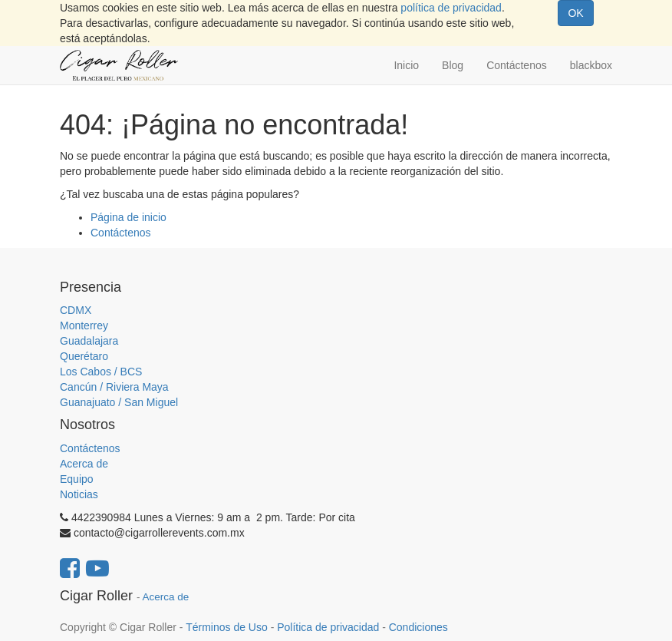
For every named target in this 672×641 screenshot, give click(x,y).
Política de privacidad (328, 627)
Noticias (79, 494)
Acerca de (84, 464)
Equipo (77, 479)
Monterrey (84, 325)
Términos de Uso (227, 627)
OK (575, 13)
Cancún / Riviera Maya (114, 387)
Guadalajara (89, 341)
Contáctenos (121, 233)
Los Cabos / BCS (101, 372)
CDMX (76, 310)
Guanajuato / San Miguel (119, 402)
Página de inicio (128, 217)
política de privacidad (451, 8)
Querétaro (84, 356)
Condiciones (418, 627)
